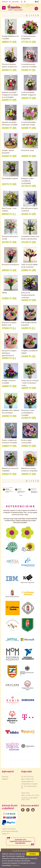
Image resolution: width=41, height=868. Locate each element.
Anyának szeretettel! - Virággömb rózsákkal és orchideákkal (10, 95)
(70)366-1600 (29, 779)
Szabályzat (16, 865)
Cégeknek (5, 779)
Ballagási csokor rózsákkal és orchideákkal (27, 181)
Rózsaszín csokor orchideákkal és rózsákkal (28, 413)
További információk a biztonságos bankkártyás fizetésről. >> (10, 831)
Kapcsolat (5, 2)
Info (10, 2)
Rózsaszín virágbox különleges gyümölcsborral (9, 353)
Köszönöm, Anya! (28, 150)
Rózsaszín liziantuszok (10, 265)
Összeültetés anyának (10, 178)
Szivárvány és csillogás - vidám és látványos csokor (30, 383)
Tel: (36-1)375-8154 (27, 777)
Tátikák (4, 293)
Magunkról (16, 2)
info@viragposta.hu (27, 781)
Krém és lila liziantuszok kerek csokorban (28, 295)
